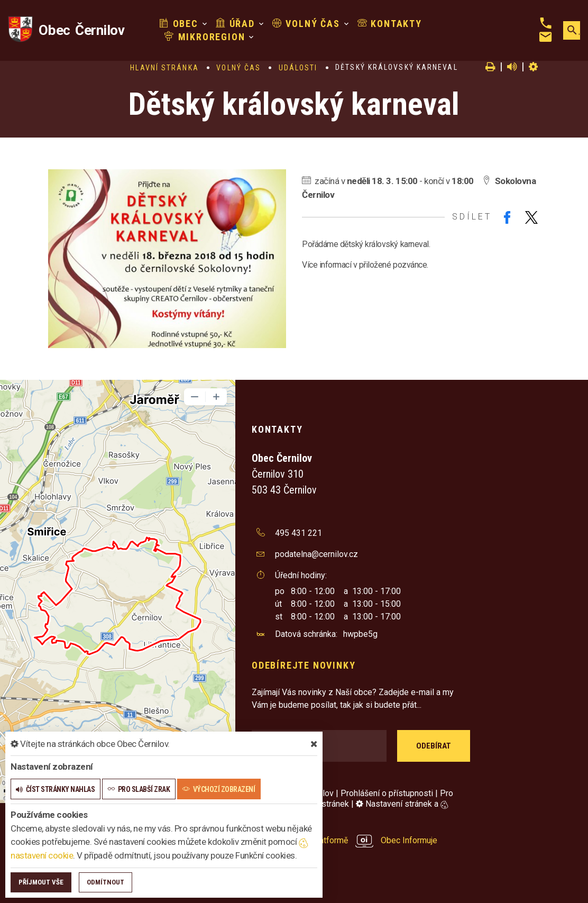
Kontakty (390, 24)
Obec (179, 24)
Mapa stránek (324, 804)
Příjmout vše (41, 882)
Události (298, 68)
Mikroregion (205, 37)
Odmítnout (105, 882)
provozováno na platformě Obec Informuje (344, 840)
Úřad (235, 24)
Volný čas (306, 24)
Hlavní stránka (164, 68)
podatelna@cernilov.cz (316, 554)
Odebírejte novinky (304, 665)
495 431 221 (298, 533)
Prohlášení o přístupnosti (387, 793)
